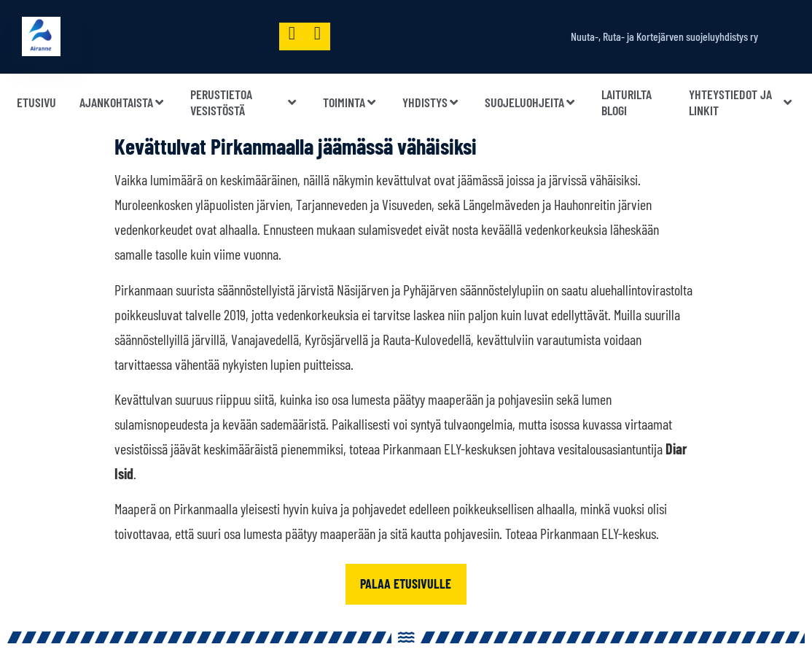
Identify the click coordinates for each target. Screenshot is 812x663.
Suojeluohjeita (531, 102)
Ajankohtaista (123, 102)
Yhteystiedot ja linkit (742, 102)
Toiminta (351, 102)
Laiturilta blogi (626, 102)
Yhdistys (432, 102)
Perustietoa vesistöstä (245, 102)
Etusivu (36, 102)
